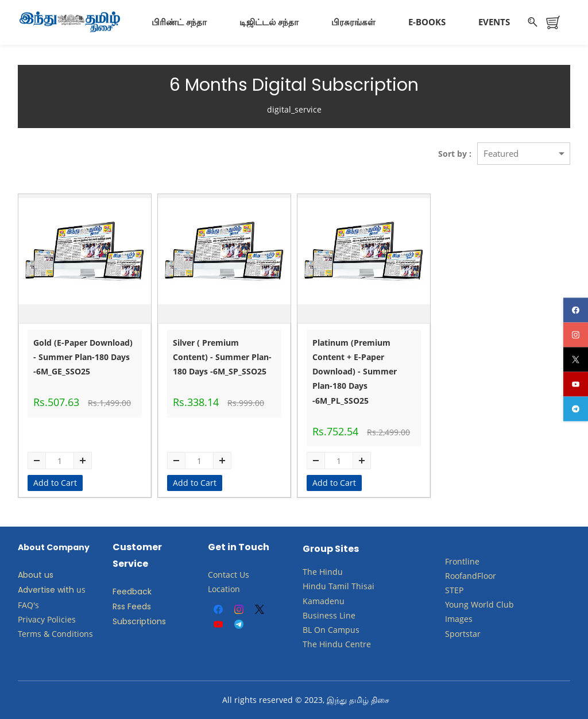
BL (307, 629)
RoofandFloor (471, 575)
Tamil (339, 586)
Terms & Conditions (55, 633)
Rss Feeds (132, 606)
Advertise (36, 590)
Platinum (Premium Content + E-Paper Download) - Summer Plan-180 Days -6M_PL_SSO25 (355, 371)
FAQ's (28, 604)
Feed (122, 591)
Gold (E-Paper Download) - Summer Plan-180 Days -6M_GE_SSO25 (83, 356)
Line (347, 615)
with (66, 590)
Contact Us (229, 575)
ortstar (468, 633)
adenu (332, 600)
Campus (344, 629)
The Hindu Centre (337, 644)
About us (36, 575)
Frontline (462, 561)
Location (224, 589)
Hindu (331, 572)
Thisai (363, 586)
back (142, 591)
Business (320, 615)
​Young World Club (479, 604)
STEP (454, 589)
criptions (149, 621)
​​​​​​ (327, 629)
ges (466, 619)
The (310, 572)
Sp (450, 633)
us (81, 589)
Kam (311, 600)
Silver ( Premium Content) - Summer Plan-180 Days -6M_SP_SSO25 (222, 356)
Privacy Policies (48, 619)
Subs (122, 621)
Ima (452, 619)
